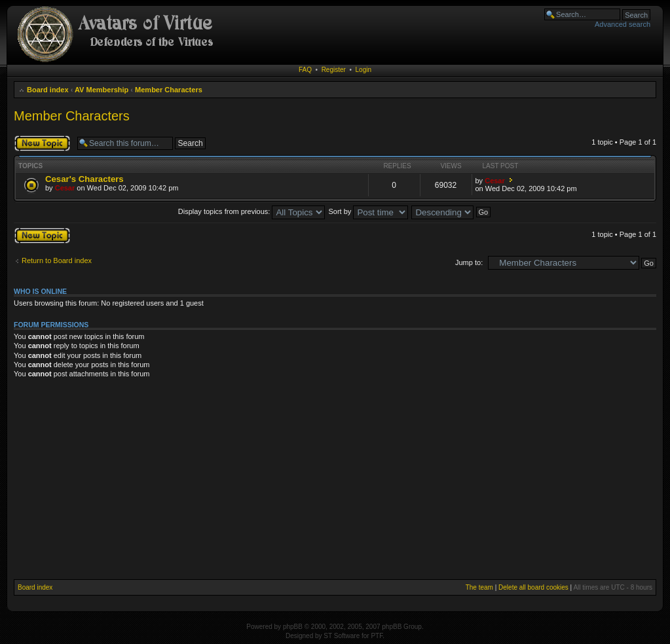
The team (479, 587)
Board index (48, 90)
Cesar (65, 188)
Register (334, 70)
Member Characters (169, 90)
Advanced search (623, 24)
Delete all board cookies (533, 587)
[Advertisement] (335, 481)
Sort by (369, 211)
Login (363, 70)
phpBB (293, 627)
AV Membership (102, 90)
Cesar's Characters (84, 179)
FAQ (305, 70)
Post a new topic (42, 143)
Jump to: (469, 262)
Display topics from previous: (252, 211)
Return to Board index (57, 260)
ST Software (342, 636)
